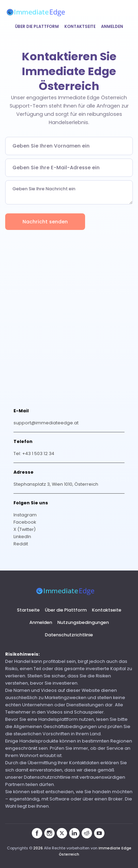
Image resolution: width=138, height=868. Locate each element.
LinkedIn (22, 537)
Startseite (28, 610)
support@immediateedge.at (46, 423)
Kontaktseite (80, 27)
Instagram (25, 515)
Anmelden (112, 27)
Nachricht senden (45, 222)
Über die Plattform (37, 27)
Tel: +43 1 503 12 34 (34, 453)
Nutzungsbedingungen (83, 622)
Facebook (25, 522)
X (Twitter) (25, 529)
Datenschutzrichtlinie (69, 635)
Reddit (21, 544)
